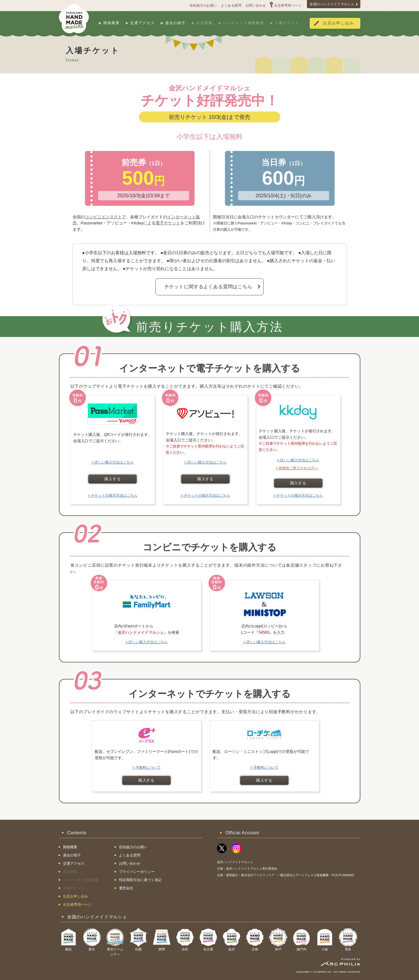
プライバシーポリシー (137, 872)
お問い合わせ (256, 5)
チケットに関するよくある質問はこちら (208, 287)
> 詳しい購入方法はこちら (113, 462)
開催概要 (112, 23)
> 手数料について (146, 768)
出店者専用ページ (288, 5)
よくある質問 (231, 5)
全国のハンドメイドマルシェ (332, 4)
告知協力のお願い (203, 5)
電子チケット (168, 223)
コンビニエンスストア (106, 217)
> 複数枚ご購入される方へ (297, 468)
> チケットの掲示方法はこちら (113, 495)
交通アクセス (142, 23)
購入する (112, 479)
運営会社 (126, 888)
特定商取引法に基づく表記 (140, 880)
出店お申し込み (338, 23)
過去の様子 (176, 23)
